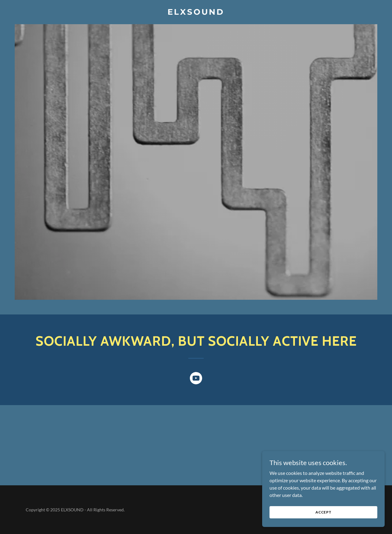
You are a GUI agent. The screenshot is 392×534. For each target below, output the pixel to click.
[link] (196, 13)
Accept (323, 512)
